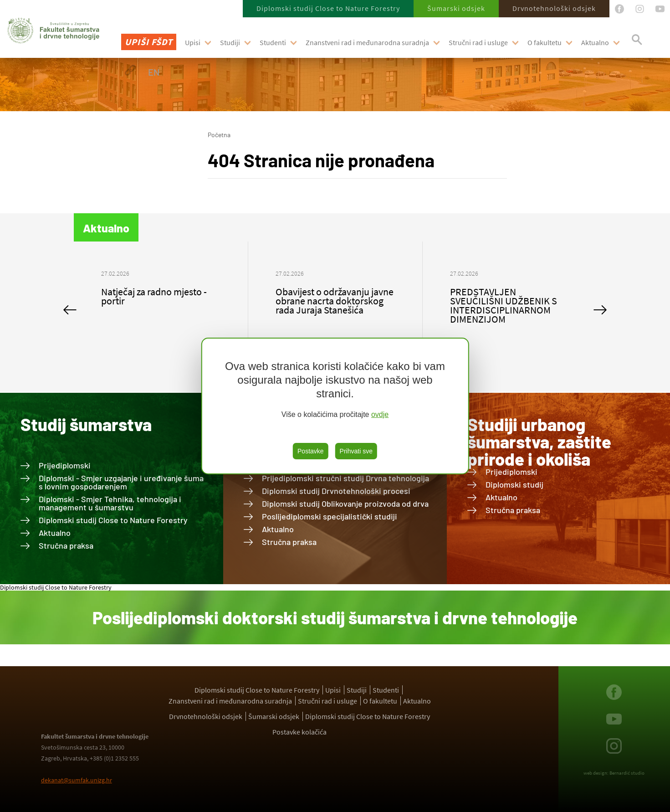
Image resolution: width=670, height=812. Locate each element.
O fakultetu (545, 42)
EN (154, 72)
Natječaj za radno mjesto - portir (154, 296)
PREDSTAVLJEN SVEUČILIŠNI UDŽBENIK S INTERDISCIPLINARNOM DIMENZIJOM (504, 305)
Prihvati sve (356, 451)
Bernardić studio (627, 773)
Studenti (273, 42)
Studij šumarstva (86, 424)
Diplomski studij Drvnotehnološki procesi (336, 491)
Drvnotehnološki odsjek (554, 8)
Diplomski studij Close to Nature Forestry (328, 8)
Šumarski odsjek (456, 8)
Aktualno (595, 42)
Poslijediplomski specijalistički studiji (330, 516)
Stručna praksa (66, 545)
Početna (219, 135)
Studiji (230, 42)
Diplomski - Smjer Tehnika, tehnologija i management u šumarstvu (110, 503)
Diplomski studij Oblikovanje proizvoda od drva (345, 504)
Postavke (311, 451)
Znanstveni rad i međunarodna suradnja (367, 42)
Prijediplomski (65, 465)
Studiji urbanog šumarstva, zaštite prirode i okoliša (539, 442)
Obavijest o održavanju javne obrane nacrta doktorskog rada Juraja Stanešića (335, 301)
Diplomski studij (514, 484)
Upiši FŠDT (149, 42)
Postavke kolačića (299, 732)
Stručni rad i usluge (478, 42)
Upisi (193, 42)
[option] (161, 292)
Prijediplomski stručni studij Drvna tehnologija (345, 478)
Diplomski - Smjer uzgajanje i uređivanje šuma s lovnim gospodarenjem (121, 482)
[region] (335, 406)
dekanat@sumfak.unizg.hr (77, 780)
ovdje (380, 414)
